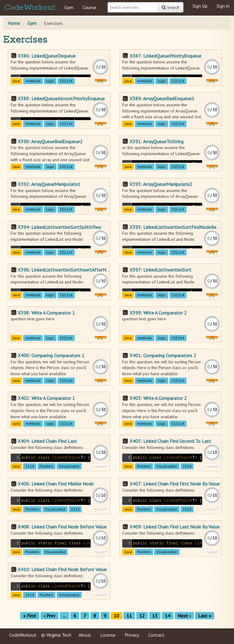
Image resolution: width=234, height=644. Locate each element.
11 (129, 616)
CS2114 (66, 81)
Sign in (223, 6)
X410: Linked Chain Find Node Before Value (62, 569)
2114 (30, 466)
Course (89, 7)
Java (16, 81)
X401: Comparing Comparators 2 (163, 355)
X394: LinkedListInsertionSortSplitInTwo (59, 227)
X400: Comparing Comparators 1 (51, 355)
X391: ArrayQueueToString (156, 141)
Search (171, 7)
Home (14, 23)
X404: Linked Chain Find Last (47, 441)
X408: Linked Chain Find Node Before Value (62, 527)
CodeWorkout (30, 8)
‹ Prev (50, 616)
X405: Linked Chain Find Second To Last (170, 441)
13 (155, 616)
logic (50, 81)
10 (116, 616)
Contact (156, 635)
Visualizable (69, 466)
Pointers (46, 466)
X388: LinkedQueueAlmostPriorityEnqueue (61, 98)
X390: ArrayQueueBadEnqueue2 (50, 141)
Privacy (132, 635)
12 (142, 616)
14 (168, 616)
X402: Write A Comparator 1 (46, 398)
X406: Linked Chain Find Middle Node (56, 484)
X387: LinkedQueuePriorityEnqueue (165, 56)
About (85, 635)
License (108, 635)
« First (30, 616)
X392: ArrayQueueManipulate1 (49, 184)
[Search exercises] (133, 7)
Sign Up (200, 6)
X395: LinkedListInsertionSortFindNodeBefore (177, 227)
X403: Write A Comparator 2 (158, 398)
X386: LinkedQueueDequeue (47, 56)
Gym (69, 7)
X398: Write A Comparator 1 (46, 313)
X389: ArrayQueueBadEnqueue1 (162, 98)
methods (33, 81)
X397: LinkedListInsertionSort (160, 270)
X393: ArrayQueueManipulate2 (161, 184)
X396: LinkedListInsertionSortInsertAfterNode (66, 270)
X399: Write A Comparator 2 (158, 313)
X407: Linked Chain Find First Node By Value (175, 484)
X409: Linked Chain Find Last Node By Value (175, 527)
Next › (184, 616)
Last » (205, 616)
